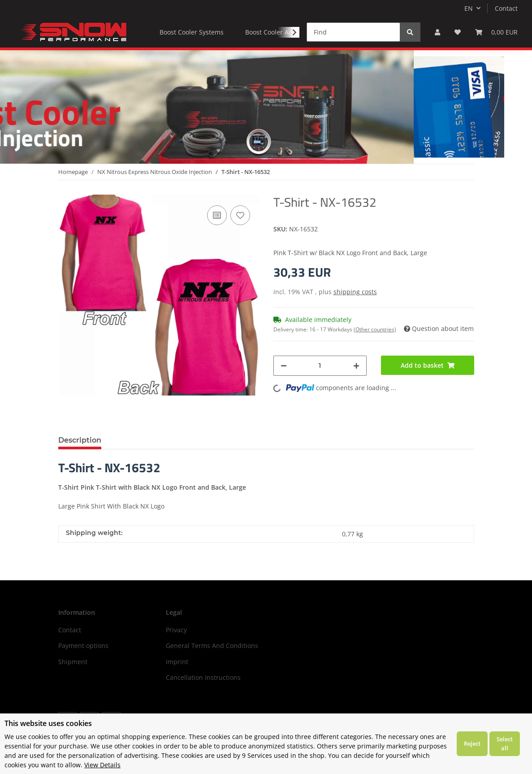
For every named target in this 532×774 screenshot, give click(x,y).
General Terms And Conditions (212, 646)
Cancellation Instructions (203, 677)
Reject (472, 744)
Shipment (73, 662)
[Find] (353, 32)
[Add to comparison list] (217, 215)
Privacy (176, 630)
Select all (505, 744)
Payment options (83, 646)
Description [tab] (80, 440)
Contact (506, 8)
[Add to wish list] (240, 215)
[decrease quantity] (284, 366)
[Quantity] (320, 366)
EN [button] (469, 8)
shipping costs (355, 292)
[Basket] (496, 32)
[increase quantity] (356, 366)
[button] (437, 32)
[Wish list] (458, 32)
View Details (102, 765)
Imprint (177, 662)
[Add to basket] (428, 365)
